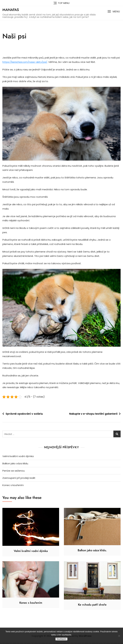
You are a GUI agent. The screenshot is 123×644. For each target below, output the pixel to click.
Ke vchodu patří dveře (92, 606)
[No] (119, 636)
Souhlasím (61, 639)
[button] (114, 11)
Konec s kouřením (13, 486)
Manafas (11, 10)
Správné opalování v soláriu (24, 415)
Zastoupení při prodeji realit (19, 479)
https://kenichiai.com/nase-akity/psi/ (25, 62)
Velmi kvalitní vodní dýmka (18, 457)
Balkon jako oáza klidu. (15, 465)
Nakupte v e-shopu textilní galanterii (93, 415)
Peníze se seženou (14, 472)
